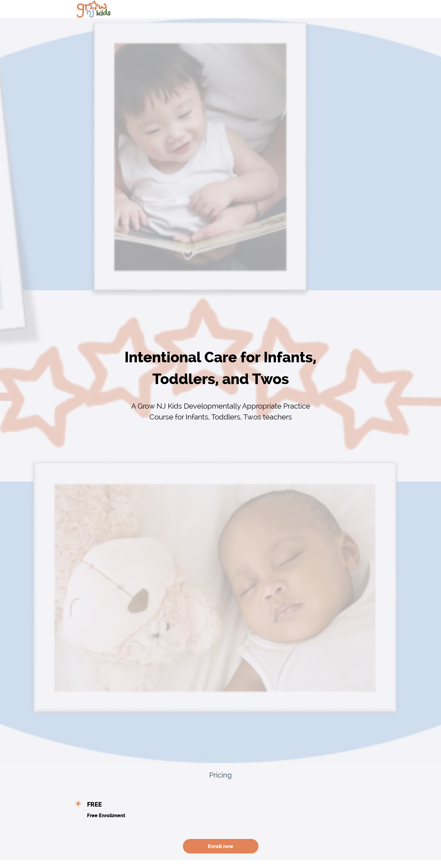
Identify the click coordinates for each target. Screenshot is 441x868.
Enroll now (221, 846)
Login (360, 9)
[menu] (358, 9)
